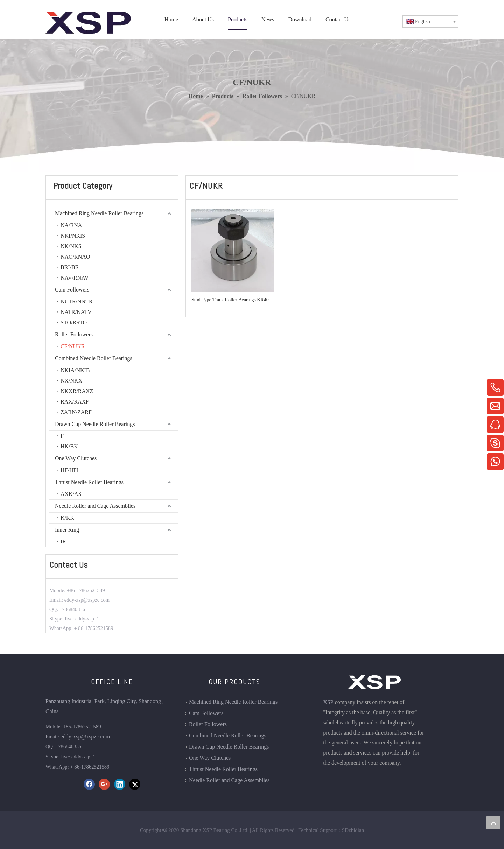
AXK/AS (71, 494)
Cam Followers (72, 290)
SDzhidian (353, 830)
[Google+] (104, 784)
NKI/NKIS (73, 236)
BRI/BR (70, 267)
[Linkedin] (120, 784)
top (493, 823)
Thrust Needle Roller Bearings (89, 482)
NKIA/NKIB (75, 370)
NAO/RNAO (75, 257)
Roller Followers (74, 334)
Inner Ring (67, 530)
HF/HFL (70, 470)
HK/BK (69, 446)
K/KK (67, 518)
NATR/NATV (76, 312)
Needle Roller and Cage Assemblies (95, 506)
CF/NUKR (73, 346)
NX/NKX (71, 381)
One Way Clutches (76, 458)
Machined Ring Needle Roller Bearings (99, 213)
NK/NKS (71, 246)
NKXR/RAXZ (77, 391)
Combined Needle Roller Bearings (94, 358)
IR (63, 542)
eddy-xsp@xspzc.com (85, 736)
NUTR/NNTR (77, 301)
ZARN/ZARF (76, 412)
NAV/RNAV (75, 278)
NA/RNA (71, 225)
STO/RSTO (74, 322)
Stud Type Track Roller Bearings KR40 (230, 300)
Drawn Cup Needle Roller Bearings (95, 424)
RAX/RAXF (75, 402)
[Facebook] (89, 784)
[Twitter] (135, 784)
